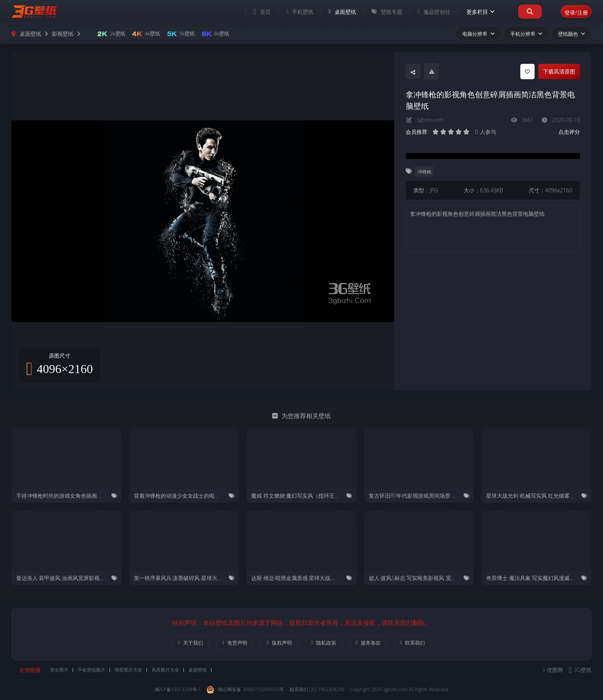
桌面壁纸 (334, 12)
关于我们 (176, 643)
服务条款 (377, 643)
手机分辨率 (527, 34)
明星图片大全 (131, 671)
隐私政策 (327, 643)
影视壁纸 (63, 34)
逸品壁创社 (425, 12)
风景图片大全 (168, 671)
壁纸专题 (378, 12)
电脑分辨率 (479, 34)
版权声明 (276, 643)
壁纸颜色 (572, 34)
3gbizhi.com (431, 120)
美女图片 (62, 671)
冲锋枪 (425, 171)
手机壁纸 (291, 12)
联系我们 (427, 643)
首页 (253, 12)
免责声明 (226, 643)
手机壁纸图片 (94, 671)
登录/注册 (572, 11)
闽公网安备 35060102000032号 (245, 690)
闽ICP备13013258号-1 (178, 690)
